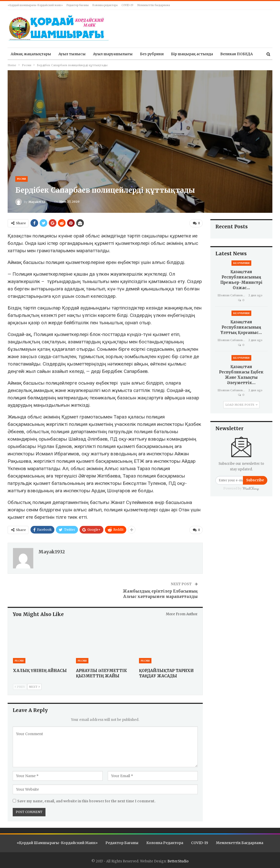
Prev (20, 686)
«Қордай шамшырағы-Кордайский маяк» (35, 5)
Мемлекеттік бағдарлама (154, 5)
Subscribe (255, 480)
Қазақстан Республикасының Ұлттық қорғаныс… (241, 327)
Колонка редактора (105, 5)
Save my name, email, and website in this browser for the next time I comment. (86, 800)
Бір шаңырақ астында (192, 54)
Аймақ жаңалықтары (31, 54)
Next (34, 686)
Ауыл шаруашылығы (113, 54)
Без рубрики (152, 54)
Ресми (21, 179)
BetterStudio (178, 860)
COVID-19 (127, 5)
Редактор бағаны (78, 5)
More (225, 54)
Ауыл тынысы (72, 54)
